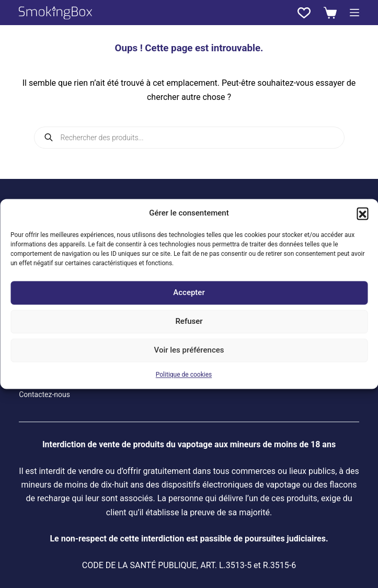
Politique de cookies (184, 375)
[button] (362, 213)
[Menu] (354, 13)
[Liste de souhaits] (304, 13)
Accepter (189, 293)
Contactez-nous (44, 394)
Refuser (189, 322)
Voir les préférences (189, 350)
